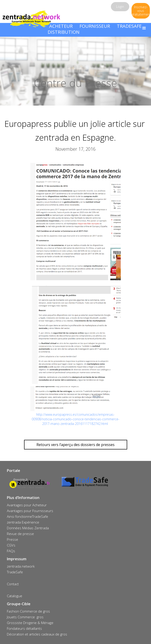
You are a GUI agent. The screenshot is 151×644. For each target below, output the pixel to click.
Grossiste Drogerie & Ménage (30, 623)
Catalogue (15, 596)
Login (120, 7)
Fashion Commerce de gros (28, 611)
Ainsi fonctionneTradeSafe (27, 516)
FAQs (11, 551)
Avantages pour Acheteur (27, 505)
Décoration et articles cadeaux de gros (37, 634)
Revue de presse (20, 534)
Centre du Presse (75, 83)
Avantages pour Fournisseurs (30, 511)
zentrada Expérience (23, 522)
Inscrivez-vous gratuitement (141, 11)
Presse (12, 539)
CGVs (11, 545)
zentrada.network (21, 566)
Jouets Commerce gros (25, 617)
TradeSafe (15, 572)
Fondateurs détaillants (24, 628)
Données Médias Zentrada (28, 528)
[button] (144, 28)
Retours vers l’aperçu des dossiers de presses (75, 445)
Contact (13, 584)
